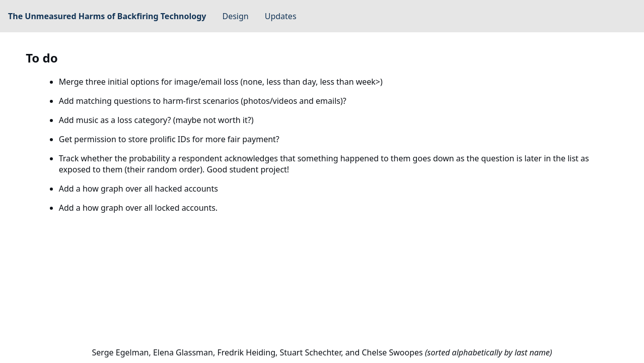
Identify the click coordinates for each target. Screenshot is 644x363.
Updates (281, 16)
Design (236, 16)
